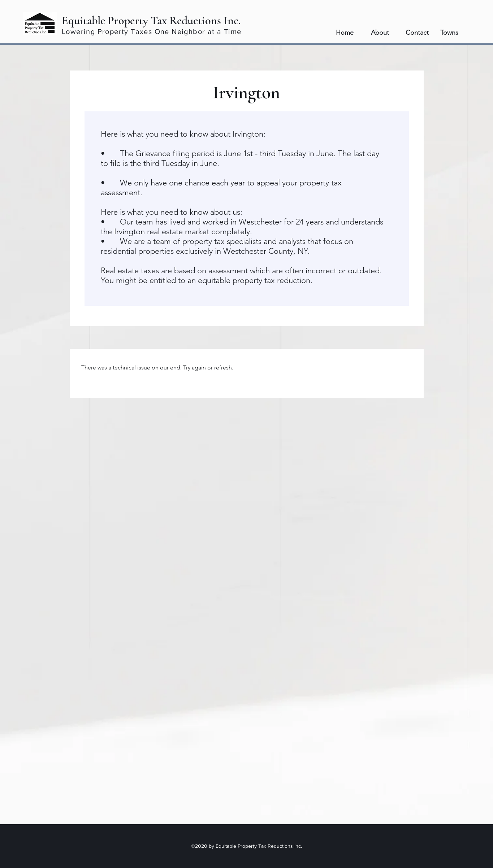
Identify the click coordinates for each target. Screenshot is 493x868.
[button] (454, 33)
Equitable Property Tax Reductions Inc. (151, 20)
